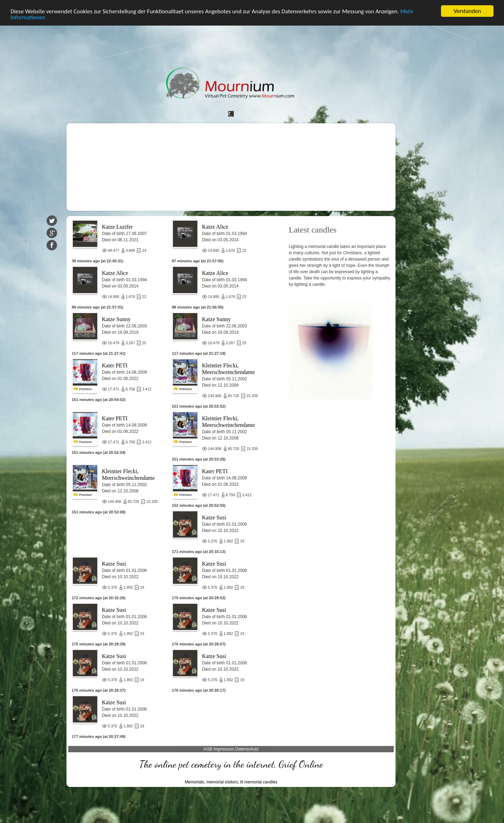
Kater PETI (115, 365)
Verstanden (467, 11)
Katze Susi (214, 517)
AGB (208, 749)
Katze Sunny (116, 319)
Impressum (224, 749)
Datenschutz (247, 749)
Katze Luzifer (117, 227)
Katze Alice (215, 227)
